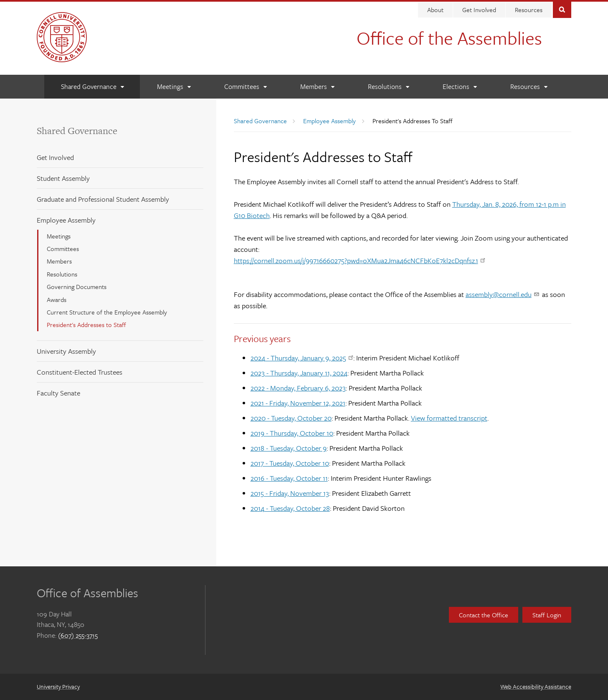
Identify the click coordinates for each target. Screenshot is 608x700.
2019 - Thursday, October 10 (292, 433)
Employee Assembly (66, 220)
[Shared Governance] (92, 87)
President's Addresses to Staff (86, 325)
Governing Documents (77, 287)
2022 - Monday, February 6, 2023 (298, 388)
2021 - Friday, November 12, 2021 (298, 403)
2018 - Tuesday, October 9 (289, 448)
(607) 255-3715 (78, 635)
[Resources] (529, 87)
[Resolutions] (388, 87)
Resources (529, 10)
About (435, 10)
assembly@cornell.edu (502, 294)
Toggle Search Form (562, 9)
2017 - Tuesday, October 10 (290, 463)
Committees (63, 249)
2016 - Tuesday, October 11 (289, 478)
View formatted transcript (449, 418)
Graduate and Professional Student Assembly (103, 199)
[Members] (317, 87)
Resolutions (62, 274)
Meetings (59, 236)
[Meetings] (174, 87)
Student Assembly (63, 178)
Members (59, 261)
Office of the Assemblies (449, 38)
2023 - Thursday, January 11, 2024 (299, 373)
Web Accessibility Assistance (536, 686)
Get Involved (479, 10)
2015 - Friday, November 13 (290, 493)
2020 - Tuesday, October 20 (291, 418)
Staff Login (547, 615)
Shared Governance (77, 131)
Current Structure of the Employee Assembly (107, 312)
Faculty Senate (58, 393)
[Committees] (245, 87)
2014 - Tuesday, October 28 (290, 508)
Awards (57, 299)
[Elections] (460, 87)
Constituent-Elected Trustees (80, 372)
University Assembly (66, 351)
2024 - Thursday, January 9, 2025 (302, 358)
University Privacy (58, 686)
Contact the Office (484, 615)
